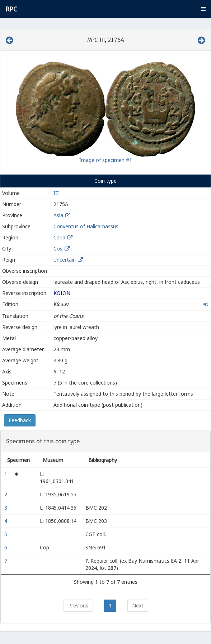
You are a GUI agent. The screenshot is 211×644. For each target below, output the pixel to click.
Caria (59, 237)
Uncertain (65, 260)
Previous (78, 605)
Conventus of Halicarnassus (86, 226)
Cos (58, 249)
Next (138, 605)
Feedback (20, 420)
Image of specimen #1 (106, 160)
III (56, 193)
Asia (58, 215)
